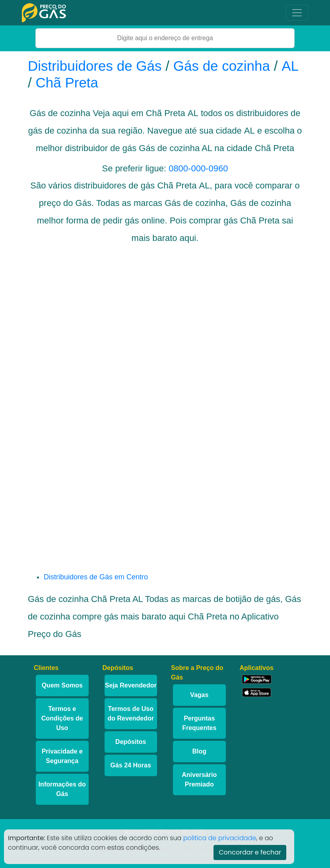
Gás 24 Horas (131, 765)
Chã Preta (67, 83)
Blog (199, 751)
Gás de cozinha (222, 66)
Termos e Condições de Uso (62, 718)
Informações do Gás (62, 789)
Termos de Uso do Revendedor (131, 714)
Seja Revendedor (131, 685)
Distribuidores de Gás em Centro (96, 577)
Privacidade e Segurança (62, 756)
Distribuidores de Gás (97, 66)
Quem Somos (62, 685)
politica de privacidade (220, 838)
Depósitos (131, 742)
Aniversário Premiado (199, 780)
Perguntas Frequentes (199, 723)
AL (290, 66)
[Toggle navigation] (297, 13)
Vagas (199, 695)
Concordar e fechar (250, 852)
